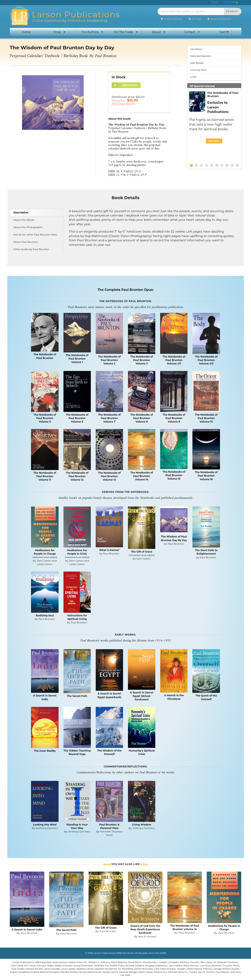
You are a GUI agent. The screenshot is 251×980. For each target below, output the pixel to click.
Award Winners (172, 19)
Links (193, 77)
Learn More (214, 141)
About (158, 32)
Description (21, 212)
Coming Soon (199, 70)
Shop (59, 32)
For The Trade (125, 32)
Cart (224, 32)
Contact (192, 32)
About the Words (24, 220)
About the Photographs (28, 227)
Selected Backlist (219, 19)
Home (26, 32)
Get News (196, 49)
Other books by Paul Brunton (31, 249)
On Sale (195, 19)
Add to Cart (124, 85)
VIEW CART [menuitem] (231, 2)
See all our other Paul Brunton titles (35, 235)
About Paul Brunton (26, 242)
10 (237, 165)
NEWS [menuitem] (215, 2)
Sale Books (197, 63)
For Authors (92, 32)
